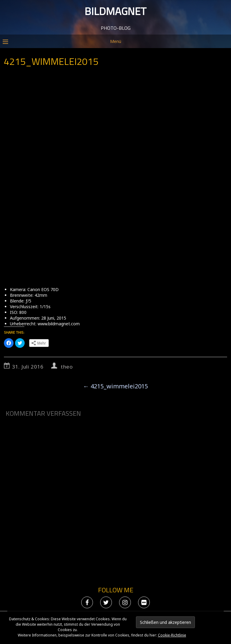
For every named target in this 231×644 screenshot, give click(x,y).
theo (67, 367)
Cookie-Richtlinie (172, 635)
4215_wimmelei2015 (115, 386)
